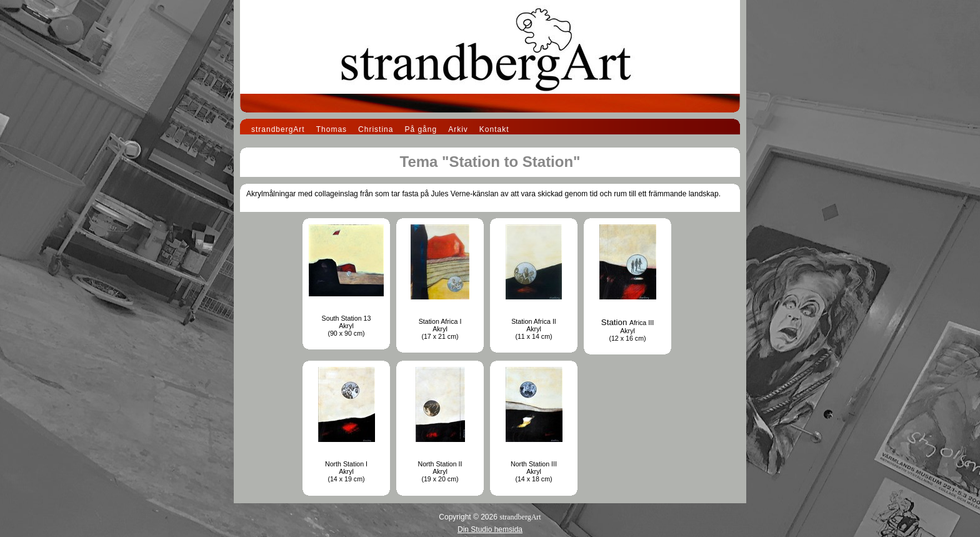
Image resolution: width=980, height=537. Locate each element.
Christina (376, 129)
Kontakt (494, 129)
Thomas (332, 129)
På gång (421, 129)
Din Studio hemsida (490, 529)
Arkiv (458, 129)
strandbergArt (278, 129)
